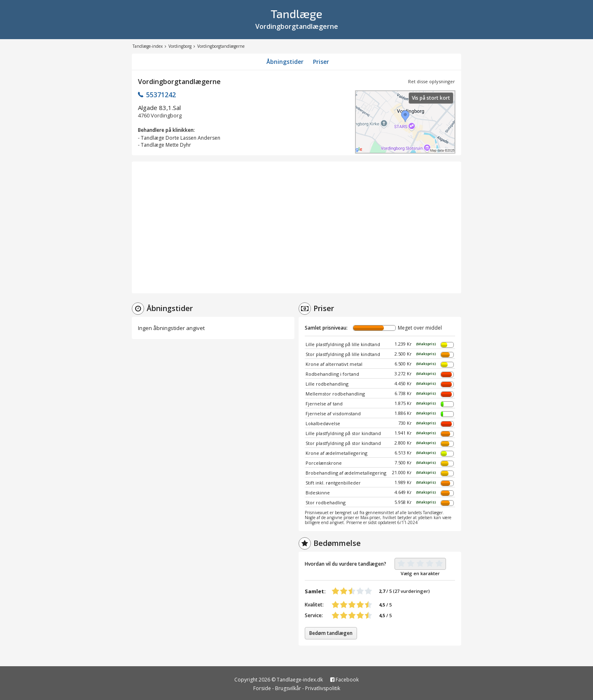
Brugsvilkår (288, 688)
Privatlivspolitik (323, 688)
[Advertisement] (296, 227)
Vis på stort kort (431, 98)
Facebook (344, 680)
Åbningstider (285, 62)
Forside (262, 688)
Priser (321, 62)
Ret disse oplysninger (432, 81)
